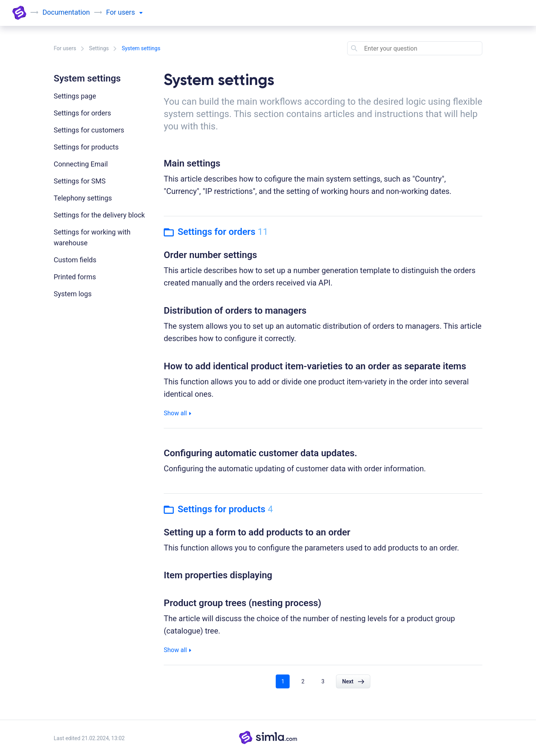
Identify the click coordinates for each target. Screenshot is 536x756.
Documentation (66, 12)
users (130, 12)
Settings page (75, 96)
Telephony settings (83, 198)
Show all (177, 413)
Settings (99, 48)
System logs (73, 294)
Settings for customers (89, 130)
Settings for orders (82, 113)
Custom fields (75, 260)
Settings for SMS (80, 181)
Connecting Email (81, 164)
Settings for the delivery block (99, 215)
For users (65, 48)
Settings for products (86, 147)
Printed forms (75, 277)
